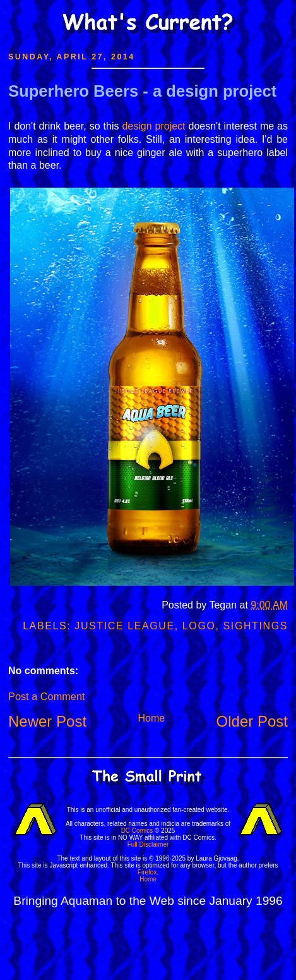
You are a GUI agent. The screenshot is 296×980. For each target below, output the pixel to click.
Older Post (252, 721)
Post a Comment (46, 696)
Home (151, 718)
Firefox (147, 872)
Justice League (124, 626)
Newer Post (47, 721)
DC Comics (137, 831)
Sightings (256, 626)
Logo (199, 626)
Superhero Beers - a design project (142, 91)
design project (153, 126)
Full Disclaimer (148, 844)
